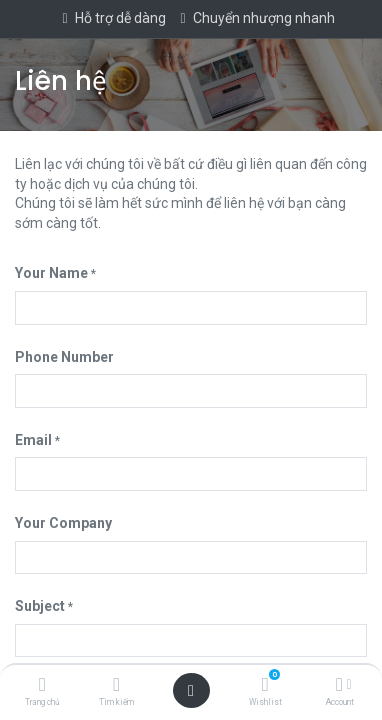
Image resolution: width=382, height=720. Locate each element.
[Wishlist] (265, 686)
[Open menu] (191, 691)
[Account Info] (339, 686)
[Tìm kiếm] (116, 686)
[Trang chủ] (42, 686)
